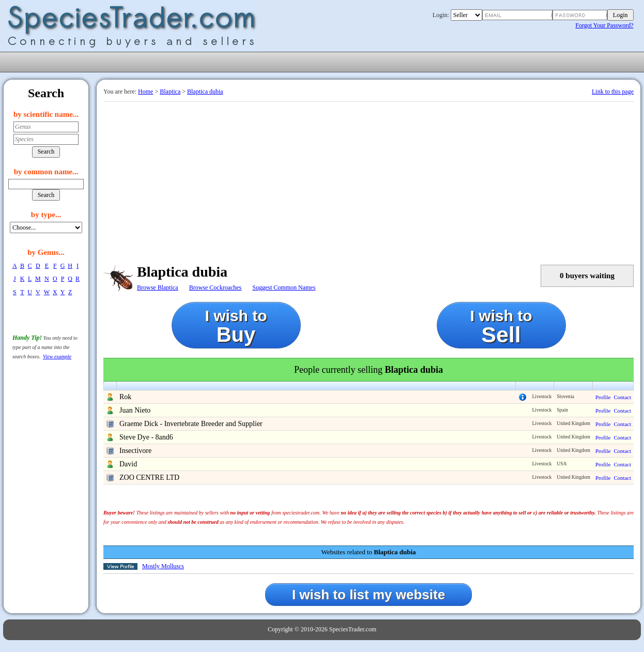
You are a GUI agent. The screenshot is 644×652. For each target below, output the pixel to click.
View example (57, 357)
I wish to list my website (369, 595)
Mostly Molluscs (163, 566)
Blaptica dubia (205, 92)
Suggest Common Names (284, 287)
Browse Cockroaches (216, 287)
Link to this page (613, 92)
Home (145, 92)
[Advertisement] (369, 179)
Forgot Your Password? (604, 25)
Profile (603, 397)
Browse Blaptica (158, 287)
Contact (622, 397)
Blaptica (170, 92)
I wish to (236, 327)
